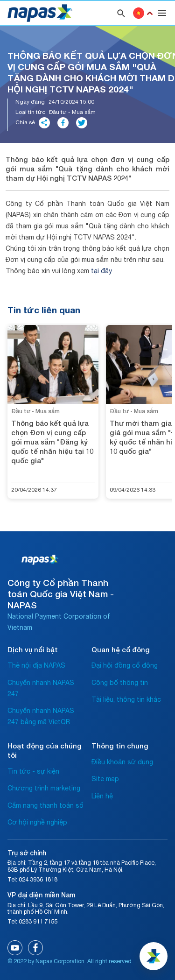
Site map (105, 779)
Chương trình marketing (44, 788)
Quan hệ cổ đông (121, 649)
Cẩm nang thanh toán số (45, 805)
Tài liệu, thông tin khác (126, 699)
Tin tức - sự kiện (33, 771)
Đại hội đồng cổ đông (125, 665)
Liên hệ (102, 796)
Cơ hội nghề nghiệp (37, 822)
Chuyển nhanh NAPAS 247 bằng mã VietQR (41, 716)
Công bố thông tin (120, 683)
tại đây (101, 271)
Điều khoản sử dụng (122, 762)
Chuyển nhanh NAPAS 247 (41, 688)
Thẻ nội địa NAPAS (36, 665)
